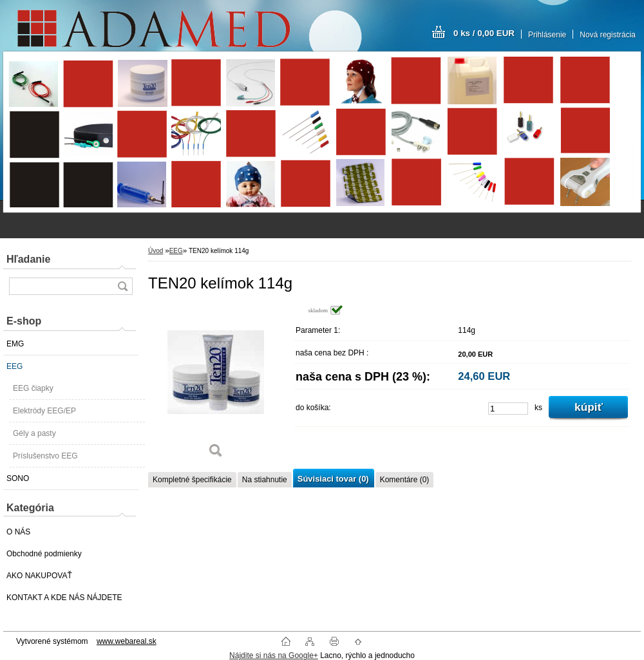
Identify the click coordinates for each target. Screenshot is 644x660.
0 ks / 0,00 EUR (484, 33)
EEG (14, 366)
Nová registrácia (608, 35)
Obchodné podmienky (44, 554)
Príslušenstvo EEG (45, 456)
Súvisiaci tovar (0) (333, 479)
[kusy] (508, 409)
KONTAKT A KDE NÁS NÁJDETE (64, 598)
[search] (122, 286)
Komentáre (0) (405, 480)
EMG (15, 344)
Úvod (156, 251)
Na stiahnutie (265, 480)
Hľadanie (28, 259)
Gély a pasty (34, 433)
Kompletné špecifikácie (192, 480)
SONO (18, 478)
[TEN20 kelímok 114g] (216, 386)
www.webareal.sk (127, 641)
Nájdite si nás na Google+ (274, 655)
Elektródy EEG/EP (44, 411)
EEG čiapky (33, 388)
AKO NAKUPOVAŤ (39, 576)
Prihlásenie (547, 35)
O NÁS (18, 532)
